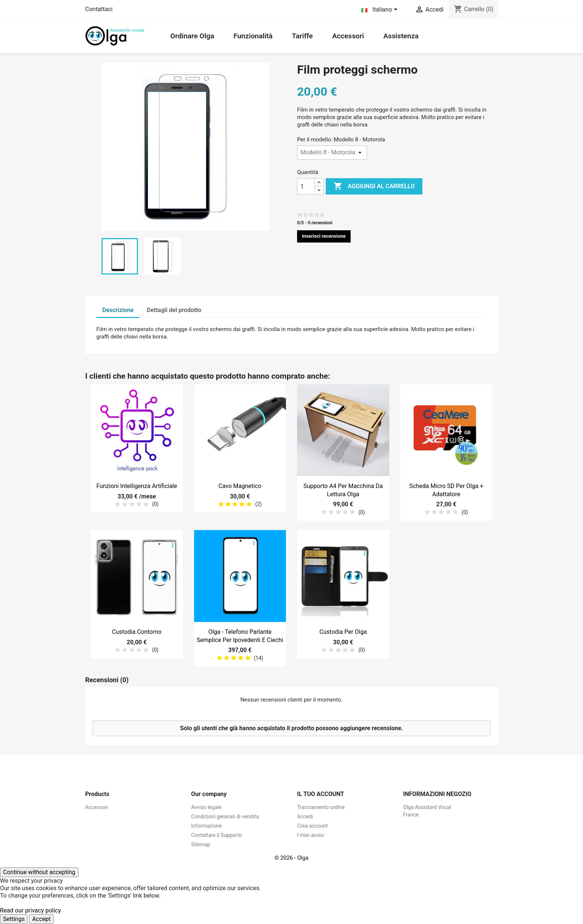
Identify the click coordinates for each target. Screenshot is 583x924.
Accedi (305, 816)
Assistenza (401, 36)
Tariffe (302, 36)
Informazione (207, 826)
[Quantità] (306, 186)
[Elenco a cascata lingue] (381, 10)
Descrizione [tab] (118, 310)
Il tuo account (321, 794)
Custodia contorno (137, 632)
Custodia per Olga (343, 632)
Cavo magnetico (240, 486)
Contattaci (99, 9)
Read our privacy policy (30, 910)
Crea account (313, 826)
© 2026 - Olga (291, 858)
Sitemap (201, 844)
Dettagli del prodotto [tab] (174, 310)
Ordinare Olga (192, 36)
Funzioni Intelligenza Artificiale (137, 486)
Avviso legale (206, 807)
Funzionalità (253, 36)
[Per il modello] (332, 153)
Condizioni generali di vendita (225, 816)
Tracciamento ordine (321, 807)
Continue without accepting (39, 872)
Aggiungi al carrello (374, 186)
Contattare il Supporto (217, 835)
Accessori (348, 36)
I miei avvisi (310, 835)
